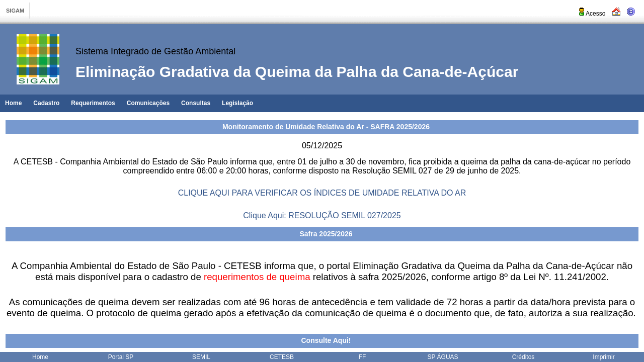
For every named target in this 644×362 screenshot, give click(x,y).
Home (13, 103)
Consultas (196, 103)
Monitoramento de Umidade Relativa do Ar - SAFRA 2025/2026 (326, 127)
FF (363, 357)
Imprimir (603, 357)
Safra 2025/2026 (326, 234)
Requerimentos (93, 103)
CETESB (282, 357)
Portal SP (121, 357)
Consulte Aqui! (326, 340)
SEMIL (201, 357)
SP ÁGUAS (442, 357)
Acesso (591, 14)
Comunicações (148, 103)
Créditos (524, 357)
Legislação (237, 103)
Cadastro (46, 103)
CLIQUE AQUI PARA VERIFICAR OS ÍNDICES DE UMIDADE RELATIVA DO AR (322, 193)
